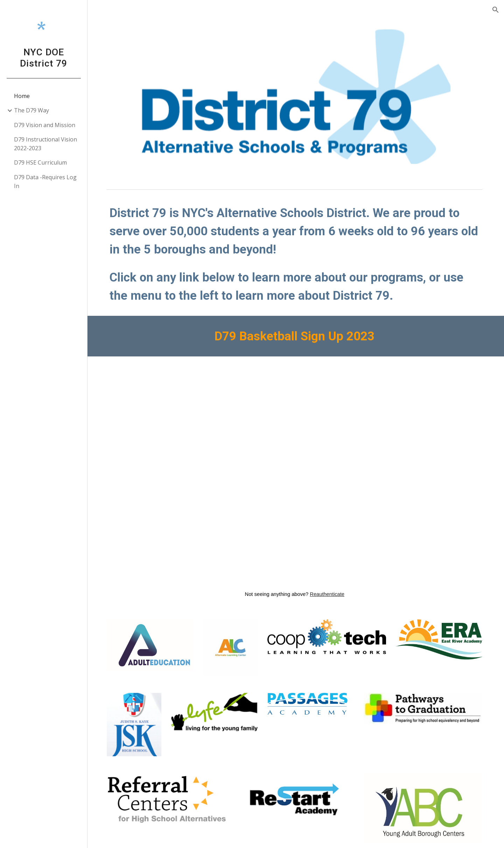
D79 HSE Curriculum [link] (40, 162)
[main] (296, 253)
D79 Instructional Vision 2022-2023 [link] (45, 144)
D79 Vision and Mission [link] (45, 125)
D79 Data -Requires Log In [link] (45, 182)
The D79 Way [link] (31, 110)
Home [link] (22, 96)
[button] (496, 10)
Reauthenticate (328, 592)
